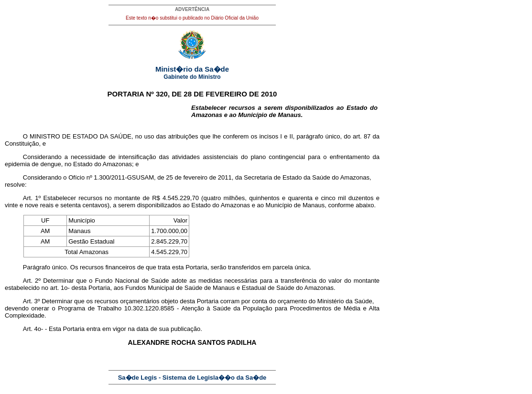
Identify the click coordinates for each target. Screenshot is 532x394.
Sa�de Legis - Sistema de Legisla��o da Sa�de (192, 378)
